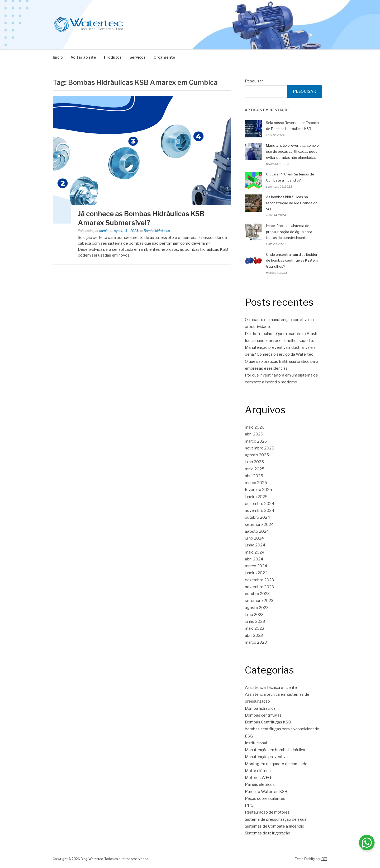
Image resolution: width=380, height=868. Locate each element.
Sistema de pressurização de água (276, 819)
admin (104, 231)
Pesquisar (254, 81)
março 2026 (256, 441)
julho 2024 (254, 538)
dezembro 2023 (259, 580)
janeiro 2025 (256, 497)
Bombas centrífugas (263, 715)
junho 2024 (255, 545)
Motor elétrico (258, 771)
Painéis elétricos (260, 785)
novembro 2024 (260, 510)
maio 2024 (255, 552)
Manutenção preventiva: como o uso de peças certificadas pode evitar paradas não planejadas (292, 151)
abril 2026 (254, 434)
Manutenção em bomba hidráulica (275, 750)
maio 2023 (255, 628)
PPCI (250, 805)
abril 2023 (254, 635)
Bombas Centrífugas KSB (268, 722)
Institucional (256, 743)
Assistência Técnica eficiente (271, 688)
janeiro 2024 (256, 573)
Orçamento (164, 57)
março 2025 (256, 483)
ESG (249, 736)
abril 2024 (254, 559)
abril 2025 (254, 476)
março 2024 (256, 566)
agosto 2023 (257, 608)
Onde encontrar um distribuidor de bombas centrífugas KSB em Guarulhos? (292, 261)
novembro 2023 (259, 587)
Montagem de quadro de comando (276, 764)
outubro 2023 (257, 594)
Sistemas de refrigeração (268, 833)
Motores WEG (258, 778)
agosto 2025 (257, 455)
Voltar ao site (83, 57)
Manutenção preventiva (266, 757)
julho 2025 (254, 462)
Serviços (138, 57)
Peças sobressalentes (265, 799)
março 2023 (256, 642)
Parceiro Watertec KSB (266, 792)
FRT (324, 859)
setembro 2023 (259, 601)
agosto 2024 (257, 531)
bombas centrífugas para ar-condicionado (282, 729)
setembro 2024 (259, 524)
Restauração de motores (267, 812)
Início (58, 57)
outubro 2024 (257, 517)
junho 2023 (255, 621)
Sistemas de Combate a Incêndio (275, 826)
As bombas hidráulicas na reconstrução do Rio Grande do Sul (292, 203)
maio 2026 (255, 427)
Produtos (113, 57)
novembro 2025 (260, 448)
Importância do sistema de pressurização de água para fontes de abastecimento (289, 232)
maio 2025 (255, 469)
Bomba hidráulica (157, 231)
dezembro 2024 (260, 504)
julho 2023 (254, 615)
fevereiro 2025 (258, 490)
